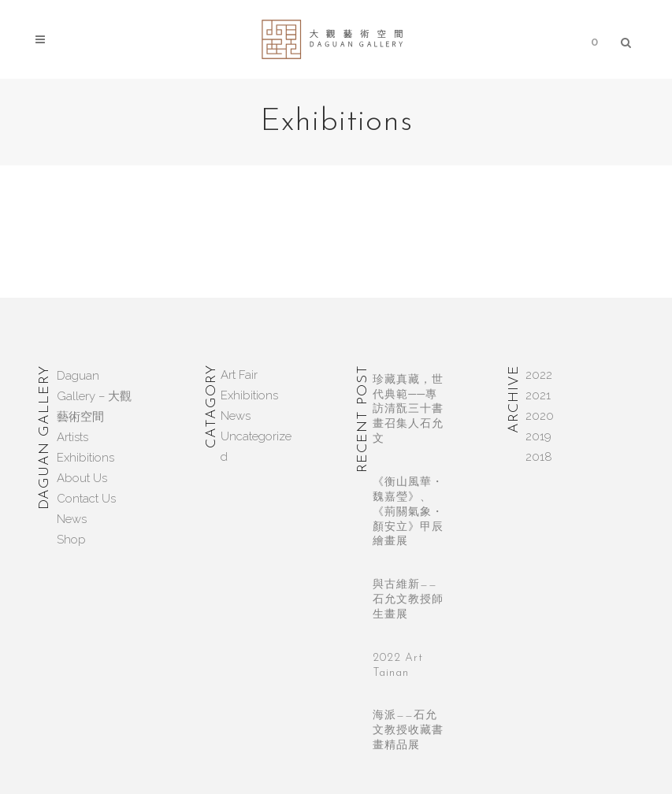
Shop (71, 540)
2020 (540, 416)
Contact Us (86, 499)
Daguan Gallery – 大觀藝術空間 (94, 396)
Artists (72, 437)
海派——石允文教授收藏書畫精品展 (408, 731)
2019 (538, 436)
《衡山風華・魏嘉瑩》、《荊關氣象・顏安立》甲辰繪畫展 (408, 512)
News (72, 519)
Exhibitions (85, 458)
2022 (539, 375)
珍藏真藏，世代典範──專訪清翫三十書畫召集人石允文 (408, 410)
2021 (538, 395)
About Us (82, 478)
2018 (539, 457)
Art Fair (239, 375)
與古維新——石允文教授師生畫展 (408, 600)
